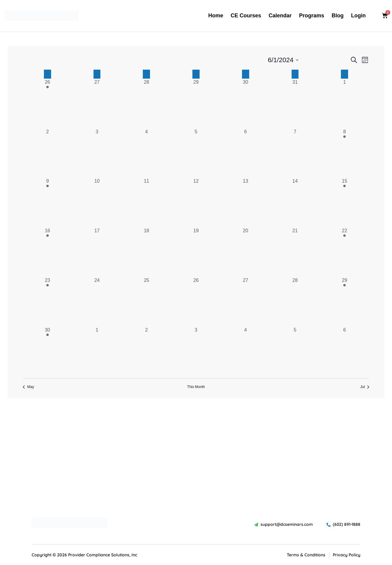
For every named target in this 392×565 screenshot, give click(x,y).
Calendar (280, 16)
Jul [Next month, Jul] (365, 387)
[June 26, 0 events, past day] (196, 302)
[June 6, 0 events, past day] (246, 153)
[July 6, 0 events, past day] (344, 351)
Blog (338, 16)
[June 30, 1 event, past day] (48, 351)
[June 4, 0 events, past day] (146, 153)
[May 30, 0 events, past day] (246, 103)
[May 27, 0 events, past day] (97, 103)
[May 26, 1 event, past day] (48, 103)
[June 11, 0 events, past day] (146, 202)
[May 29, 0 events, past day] (196, 103)
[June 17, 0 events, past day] (97, 252)
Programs (312, 16)
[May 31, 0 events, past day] (295, 103)
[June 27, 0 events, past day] (246, 302)
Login (358, 16)
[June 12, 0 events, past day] (196, 202)
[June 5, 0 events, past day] (196, 153)
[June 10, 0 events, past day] (97, 202)
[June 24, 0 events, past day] (97, 302)
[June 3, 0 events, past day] (97, 153)
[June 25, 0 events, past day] (146, 302)
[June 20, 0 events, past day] (246, 252)
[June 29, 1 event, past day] (344, 302)
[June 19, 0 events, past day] (196, 252)
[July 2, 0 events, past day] (146, 351)
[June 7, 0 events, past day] (295, 153)
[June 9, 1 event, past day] (48, 202)
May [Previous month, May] (28, 387)
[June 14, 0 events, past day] (295, 202)
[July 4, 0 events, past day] (246, 351)
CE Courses (246, 16)
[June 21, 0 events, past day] (295, 252)
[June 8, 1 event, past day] (344, 153)
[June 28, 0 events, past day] (295, 302)
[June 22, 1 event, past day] (344, 252)
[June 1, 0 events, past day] (344, 103)
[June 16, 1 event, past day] (48, 252)
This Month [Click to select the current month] (196, 387)
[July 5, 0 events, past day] (295, 351)
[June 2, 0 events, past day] (48, 153)
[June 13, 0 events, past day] (246, 202)
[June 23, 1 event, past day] (48, 302)
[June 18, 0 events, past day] (146, 252)
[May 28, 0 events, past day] (146, 103)
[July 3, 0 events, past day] (196, 351)
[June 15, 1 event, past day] (344, 202)
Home (216, 16)
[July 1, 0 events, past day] (97, 351)
